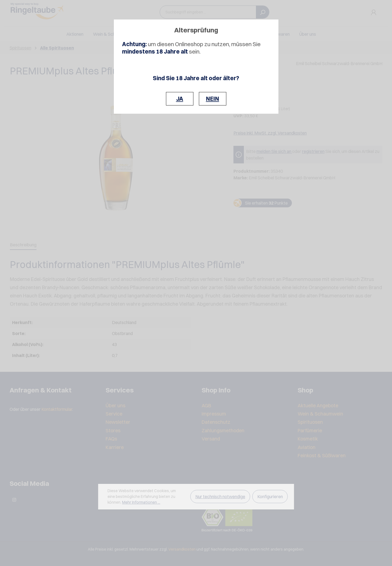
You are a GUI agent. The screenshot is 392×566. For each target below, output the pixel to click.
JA (180, 99)
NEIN (213, 99)
